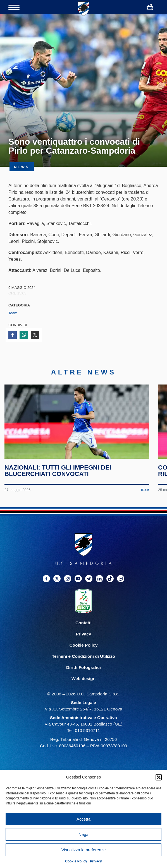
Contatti (83, 625)
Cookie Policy (76, 861)
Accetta (83, 819)
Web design (83, 681)
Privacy (96, 861)
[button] (159, 777)
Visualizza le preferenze (84, 850)
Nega (83, 834)
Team (13, 313)
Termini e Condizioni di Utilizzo (83, 659)
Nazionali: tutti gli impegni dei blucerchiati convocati (58, 473)
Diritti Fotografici (83, 670)
